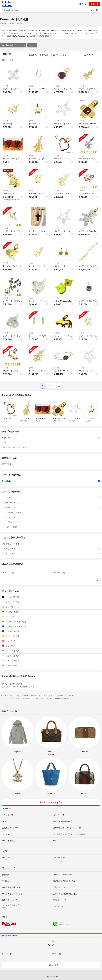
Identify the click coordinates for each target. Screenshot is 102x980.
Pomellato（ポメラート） (13, 45)
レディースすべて (52, 503)
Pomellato (51, 481)
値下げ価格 (51, 464)
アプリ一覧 (57, 954)
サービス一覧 (6, 954)
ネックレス (53, 517)
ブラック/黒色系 (51, 597)
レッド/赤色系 (51, 646)
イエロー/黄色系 (51, 636)
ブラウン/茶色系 (51, 612)
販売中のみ (32, 55)
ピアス (53, 522)
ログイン (83, 4)
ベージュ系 (51, 617)
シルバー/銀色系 (51, 656)
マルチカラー (51, 665)
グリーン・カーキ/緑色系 (51, 622)
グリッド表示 (60, 55)
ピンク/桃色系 (51, 641)
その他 (32, 45)
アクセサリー (52, 507)
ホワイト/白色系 (51, 602)
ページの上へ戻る (51, 965)
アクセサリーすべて (53, 512)
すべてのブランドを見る (51, 802)
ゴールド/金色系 (51, 661)
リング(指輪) (53, 527)
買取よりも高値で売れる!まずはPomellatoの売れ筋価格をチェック (51, 685)
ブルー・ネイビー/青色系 (51, 626)
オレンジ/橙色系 (51, 651)
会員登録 (95, 4)
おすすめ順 (45, 55)
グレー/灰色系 (51, 607)
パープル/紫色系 (51, 631)
